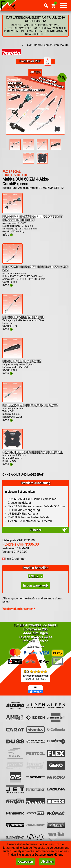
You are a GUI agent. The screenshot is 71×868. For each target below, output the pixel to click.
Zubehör (35, 530)
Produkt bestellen (35, 568)
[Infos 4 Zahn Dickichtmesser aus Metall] (12, 448)
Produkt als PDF (35, 61)
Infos (8, 235)
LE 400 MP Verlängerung (23, 317)
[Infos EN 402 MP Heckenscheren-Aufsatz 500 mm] (12, 263)
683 (35, 688)
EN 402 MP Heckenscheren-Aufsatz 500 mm (35, 269)
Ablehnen (47, 862)
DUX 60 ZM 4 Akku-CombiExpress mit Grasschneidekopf (32, 218)
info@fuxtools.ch (36, 641)
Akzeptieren (25, 862)
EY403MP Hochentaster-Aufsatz (30, 405)
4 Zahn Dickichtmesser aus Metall (32, 452)
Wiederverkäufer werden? (19, 609)
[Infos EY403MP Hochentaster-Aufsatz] (12, 401)
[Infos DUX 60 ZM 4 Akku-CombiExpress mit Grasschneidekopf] (12, 212)
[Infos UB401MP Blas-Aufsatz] (12, 357)
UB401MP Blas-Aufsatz (22, 361)
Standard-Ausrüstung (35, 483)
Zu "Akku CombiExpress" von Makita (45, 45)
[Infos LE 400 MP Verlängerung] (12, 313)
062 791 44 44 (42, 637)
